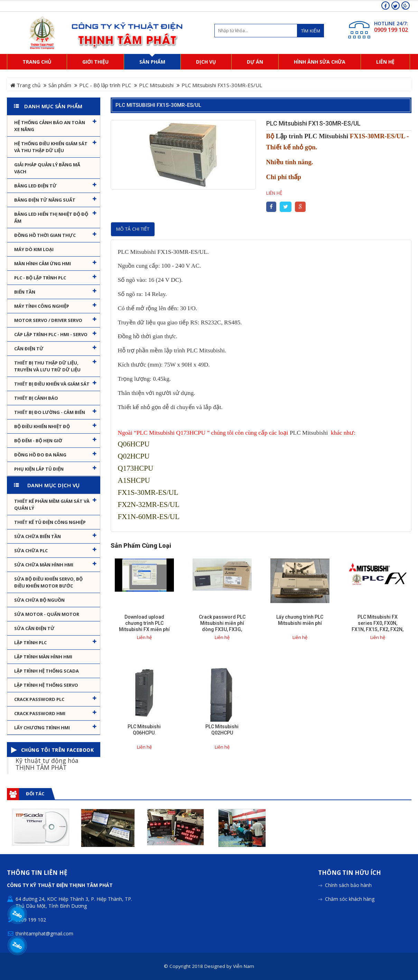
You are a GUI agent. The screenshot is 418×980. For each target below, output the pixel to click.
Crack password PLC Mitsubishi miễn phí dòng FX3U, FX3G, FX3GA (222, 626)
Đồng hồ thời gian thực (45, 235)
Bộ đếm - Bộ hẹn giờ (38, 441)
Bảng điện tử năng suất (45, 200)
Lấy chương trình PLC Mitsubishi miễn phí (300, 620)
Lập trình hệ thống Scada (47, 671)
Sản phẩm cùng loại (141, 546)
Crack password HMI (40, 713)
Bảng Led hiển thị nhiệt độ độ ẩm (51, 218)
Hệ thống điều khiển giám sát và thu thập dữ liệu (51, 147)
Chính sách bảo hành (348, 885)
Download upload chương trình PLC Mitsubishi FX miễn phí (144, 623)
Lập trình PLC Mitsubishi (312, 136)
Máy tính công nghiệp (42, 306)
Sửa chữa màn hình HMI (44, 565)
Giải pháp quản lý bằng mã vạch (47, 168)
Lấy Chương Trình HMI (42, 728)
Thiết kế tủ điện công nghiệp (50, 522)
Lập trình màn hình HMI (43, 657)
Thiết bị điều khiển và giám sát (52, 384)
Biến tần (25, 292)
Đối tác (35, 794)
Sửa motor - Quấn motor (47, 614)
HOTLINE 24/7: (391, 23)
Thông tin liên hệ (37, 873)
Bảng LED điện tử (35, 186)
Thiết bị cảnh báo (36, 398)
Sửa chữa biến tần (38, 536)
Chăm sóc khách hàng (350, 899)
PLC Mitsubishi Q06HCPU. (144, 730)
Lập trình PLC (30, 642)
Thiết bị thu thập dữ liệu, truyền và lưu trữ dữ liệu (47, 366)
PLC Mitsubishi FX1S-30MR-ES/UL (158, 105)
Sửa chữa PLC (31, 551)
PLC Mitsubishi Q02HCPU (222, 730)
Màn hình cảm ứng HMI (43, 264)
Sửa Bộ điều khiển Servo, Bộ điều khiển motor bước (48, 582)
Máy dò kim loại (34, 249)
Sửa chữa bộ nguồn (39, 600)
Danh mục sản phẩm (53, 106)
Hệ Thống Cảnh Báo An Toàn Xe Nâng (50, 126)
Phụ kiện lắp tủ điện (39, 469)
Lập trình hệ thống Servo (46, 685)
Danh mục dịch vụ (54, 485)
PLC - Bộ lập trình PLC (105, 85)
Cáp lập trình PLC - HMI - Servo (51, 334)
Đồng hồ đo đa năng (40, 455)
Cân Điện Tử (29, 349)
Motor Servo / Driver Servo (48, 320)
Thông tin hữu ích (350, 873)
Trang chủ (25, 85)
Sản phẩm (60, 85)
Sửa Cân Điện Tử (34, 628)
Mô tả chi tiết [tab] (133, 229)
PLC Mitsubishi (156, 85)
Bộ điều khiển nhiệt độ (42, 426)
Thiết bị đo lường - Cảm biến (50, 412)
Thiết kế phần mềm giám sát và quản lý (52, 505)
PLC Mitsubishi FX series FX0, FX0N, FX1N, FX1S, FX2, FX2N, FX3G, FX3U (378, 626)
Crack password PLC (39, 699)
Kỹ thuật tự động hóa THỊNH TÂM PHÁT (47, 764)
